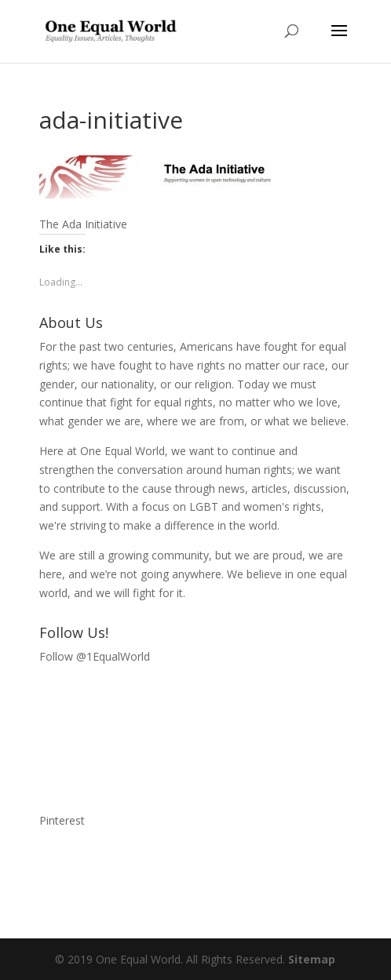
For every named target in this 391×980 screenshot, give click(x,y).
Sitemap (312, 959)
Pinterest (62, 820)
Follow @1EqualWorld (95, 656)
